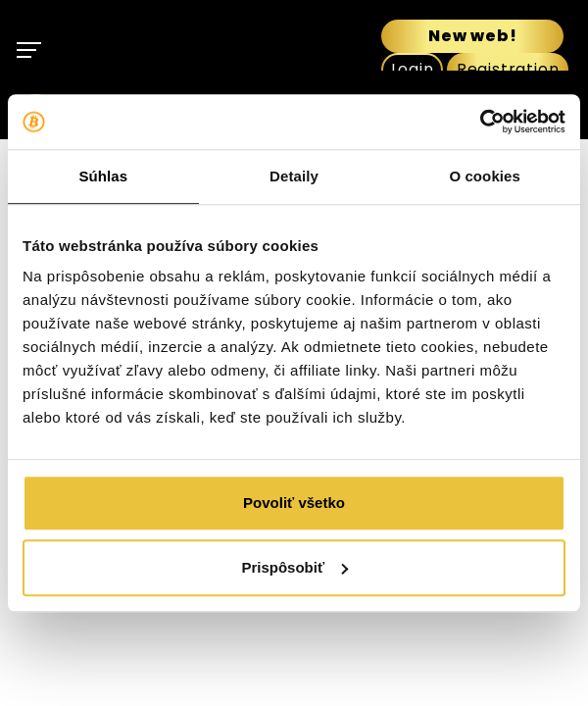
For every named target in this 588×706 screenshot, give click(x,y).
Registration (508, 69)
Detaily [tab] (294, 176)
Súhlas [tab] (103, 176)
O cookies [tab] (485, 176)
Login (413, 69)
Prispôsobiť (294, 567)
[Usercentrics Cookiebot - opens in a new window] (480, 122)
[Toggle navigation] (31, 50)
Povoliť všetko (294, 503)
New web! (472, 36)
